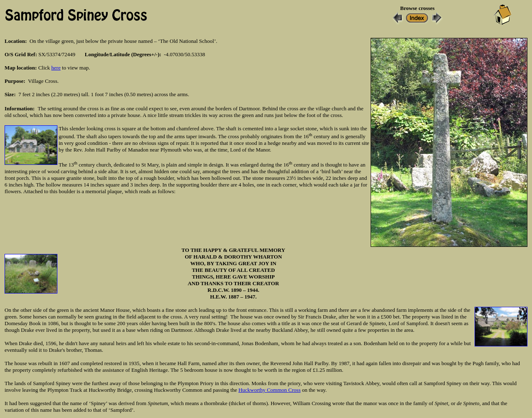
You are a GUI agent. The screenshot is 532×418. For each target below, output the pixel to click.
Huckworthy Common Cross (270, 390)
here (56, 68)
